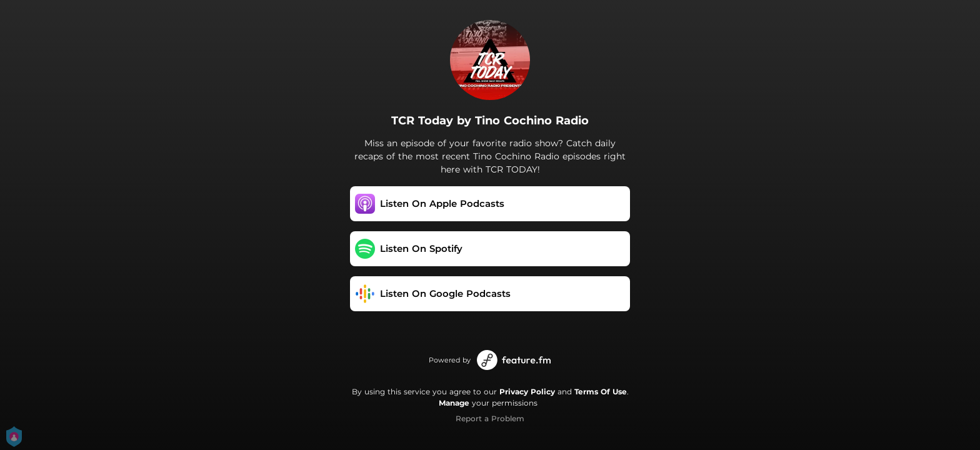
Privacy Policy (527, 392)
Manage (454, 403)
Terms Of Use (601, 392)
